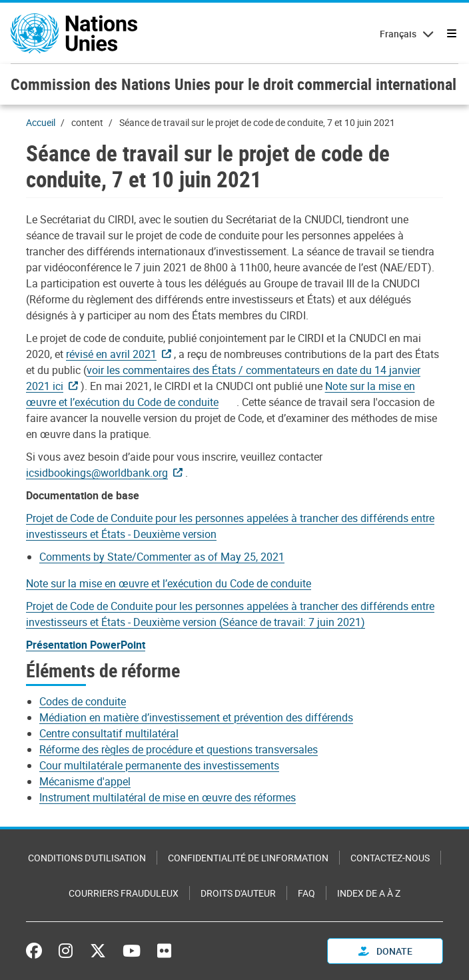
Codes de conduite (83, 701)
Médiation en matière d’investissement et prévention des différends (196, 717)
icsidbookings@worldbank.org (97, 473)
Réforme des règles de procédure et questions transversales (179, 749)
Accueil (41, 122)
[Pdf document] (120, 354)
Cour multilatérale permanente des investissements (159, 765)
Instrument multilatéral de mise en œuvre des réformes (168, 797)
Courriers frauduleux (124, 893)
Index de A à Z (369, 893)
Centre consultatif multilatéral (109, 733)
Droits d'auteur (238, 893)
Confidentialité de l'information (248, 858)
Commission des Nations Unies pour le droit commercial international (234, 84)
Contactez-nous (390, 858)
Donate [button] (385, 951)
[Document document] (221, 394)
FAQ (306, 893)
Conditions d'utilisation (87, 858)
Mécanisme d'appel (85, 781)
